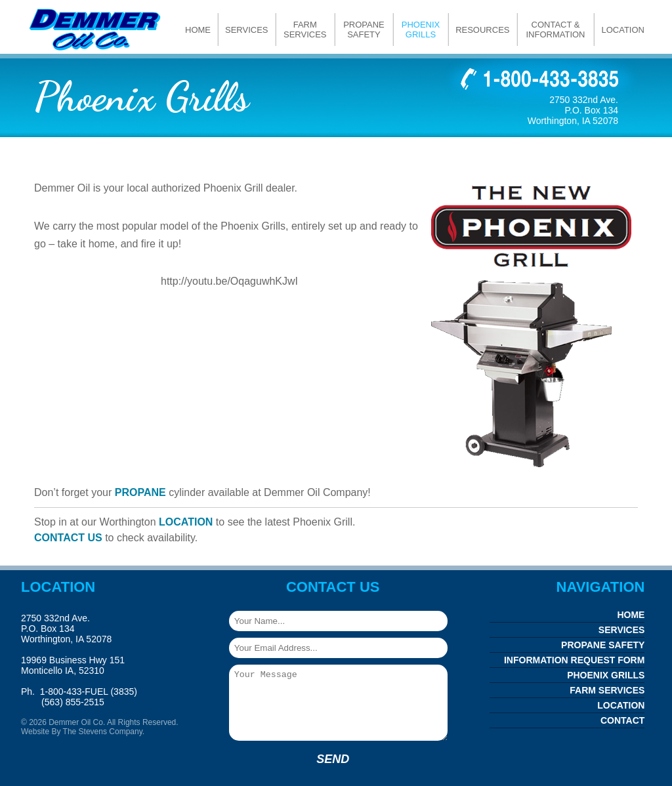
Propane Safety (364, 30)
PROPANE (140, 492)
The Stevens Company (103, 732)
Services (247, 30)
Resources (482, 30)
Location (623, 30)
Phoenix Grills (421, 30)
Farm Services (305, 30)
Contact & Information (555, 30)
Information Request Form (574, 660)
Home (198, 30)
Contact (622, 720)
